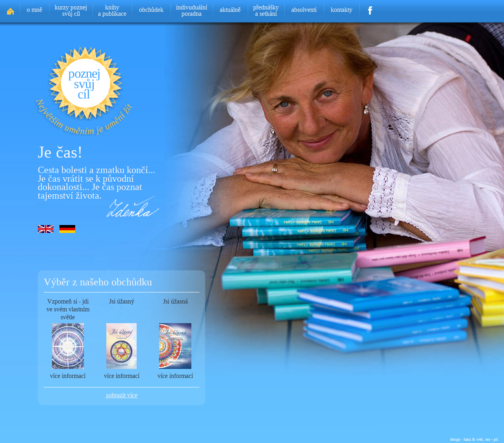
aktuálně (230, 10)
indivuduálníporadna (192, 10)
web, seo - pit (487, 439)
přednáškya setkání (266, 10)
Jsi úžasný (122, 301)
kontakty (342, 10)
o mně (34, 10)
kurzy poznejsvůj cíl (71, 10)
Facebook (370, 8)
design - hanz (460, 439)
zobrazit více (122, 395)
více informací (68, 376)
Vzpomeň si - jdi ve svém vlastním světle (68, 309)
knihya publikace (112, 10)
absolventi (304, 10)
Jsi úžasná (175, 301)
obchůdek (151, 10)
